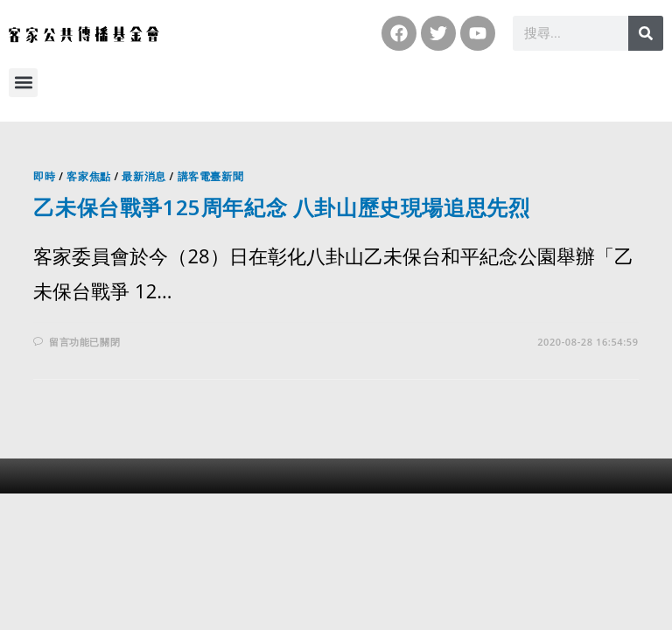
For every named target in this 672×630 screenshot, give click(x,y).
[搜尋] (646, 33)
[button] (23, 83)
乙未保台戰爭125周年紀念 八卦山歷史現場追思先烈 (281, 207)
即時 (44, 176)
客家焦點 (88, 176)
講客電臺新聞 (211, 176)
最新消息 (143, 176)
